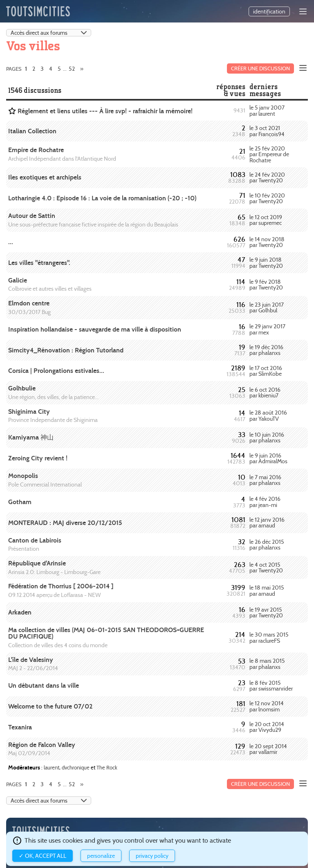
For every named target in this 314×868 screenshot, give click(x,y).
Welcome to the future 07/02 (50, 706)
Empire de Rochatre (36, 150)
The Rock (107, 767)
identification (269, 11)
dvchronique (76, 767)
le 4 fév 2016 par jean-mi (265, 502)
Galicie (18, 280)
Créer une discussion (260, 68)
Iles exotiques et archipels (45, 177)
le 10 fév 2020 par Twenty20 (267, 198)
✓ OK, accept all (43, 856)
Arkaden (20, 612)
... (11, 242)
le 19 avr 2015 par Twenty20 (266, 612)
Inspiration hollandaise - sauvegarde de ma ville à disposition (95, 329)
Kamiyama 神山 (31, 437)
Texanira (20, 727)
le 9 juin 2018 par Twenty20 (266, 262)
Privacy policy (152, 856)
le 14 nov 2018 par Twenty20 (267, 242)
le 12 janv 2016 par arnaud (267, 523)
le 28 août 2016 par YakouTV (268, 415)
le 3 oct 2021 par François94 (267, 131)
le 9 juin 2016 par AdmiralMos (268, 458)
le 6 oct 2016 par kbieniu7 (265, 393)
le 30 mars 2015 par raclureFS (269, 637)
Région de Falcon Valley (42, 745)
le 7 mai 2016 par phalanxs (265, 480)
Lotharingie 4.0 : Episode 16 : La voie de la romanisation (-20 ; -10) (102, 198)
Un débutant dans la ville (44, 685)
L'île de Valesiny (31, 660)
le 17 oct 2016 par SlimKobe (266, 371)
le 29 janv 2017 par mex (267, 329)
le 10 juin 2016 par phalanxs (267, 437)
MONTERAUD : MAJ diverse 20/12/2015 (65, 523)
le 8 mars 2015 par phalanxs (267, 664)
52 (72, 69)
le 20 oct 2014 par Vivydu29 (267, 727)
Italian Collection (32, 131)
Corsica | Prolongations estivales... (56, 371)
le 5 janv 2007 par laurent (267, 110)
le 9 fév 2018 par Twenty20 (266, 285)
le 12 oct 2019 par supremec (266, 220)
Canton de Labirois (35, 540)
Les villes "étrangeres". (39, 263)
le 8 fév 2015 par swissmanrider (271, 686)
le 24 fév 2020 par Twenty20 (267, 177)
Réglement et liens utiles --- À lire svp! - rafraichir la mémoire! (105, 111)
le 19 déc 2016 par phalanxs (266, 350)
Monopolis (23, 476)
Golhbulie (22, 388)
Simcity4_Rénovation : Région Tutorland (66, 350)
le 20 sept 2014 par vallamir (268, 749)
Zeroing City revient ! (38, 458)
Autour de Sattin (32, 216)
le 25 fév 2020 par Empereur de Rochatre (269, 154)
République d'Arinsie (37, 563)
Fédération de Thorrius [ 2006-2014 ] (61, 586)
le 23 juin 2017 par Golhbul (267, 307)
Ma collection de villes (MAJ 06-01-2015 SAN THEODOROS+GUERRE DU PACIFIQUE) (106, 633)
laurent (52, 767)
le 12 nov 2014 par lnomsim (267, 706)
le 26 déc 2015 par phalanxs (267, 545)
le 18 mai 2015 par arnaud (267, 590)
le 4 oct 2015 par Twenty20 (266, 567)
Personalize (101, 856)
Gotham (20, 502)
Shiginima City (29, 412)
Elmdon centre (29, 303)
